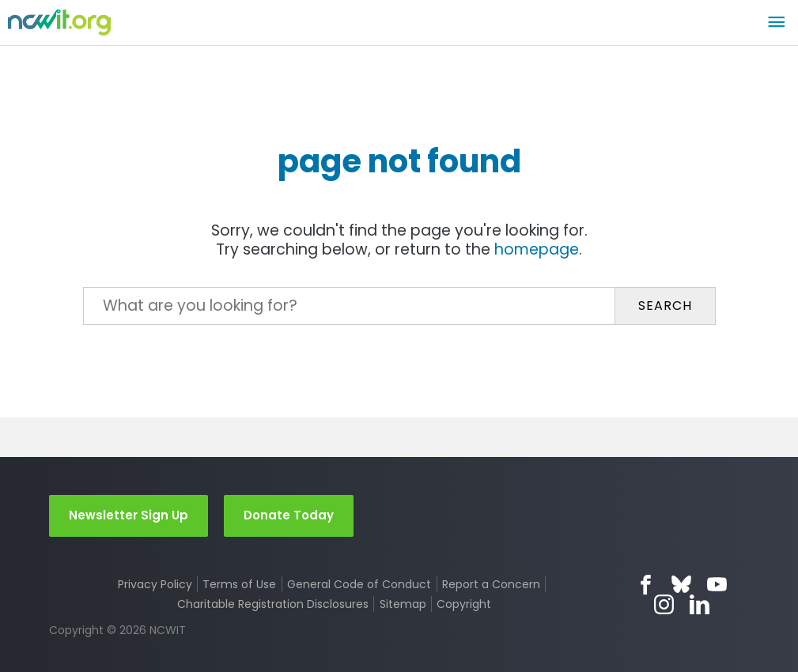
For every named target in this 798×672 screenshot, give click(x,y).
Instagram (664, 604)
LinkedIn (700, 604)
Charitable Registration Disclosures (273, 604)
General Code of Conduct (359, 584)
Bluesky (681, 585)
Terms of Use (239, 584)
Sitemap (403, 604)
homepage (537, 249)
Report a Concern (491, 584)
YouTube (717, 585)
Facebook (646, 585)
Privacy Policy (155, 584)
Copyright (464, 604)
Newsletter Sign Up (129, 515)
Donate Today (289, 515)
